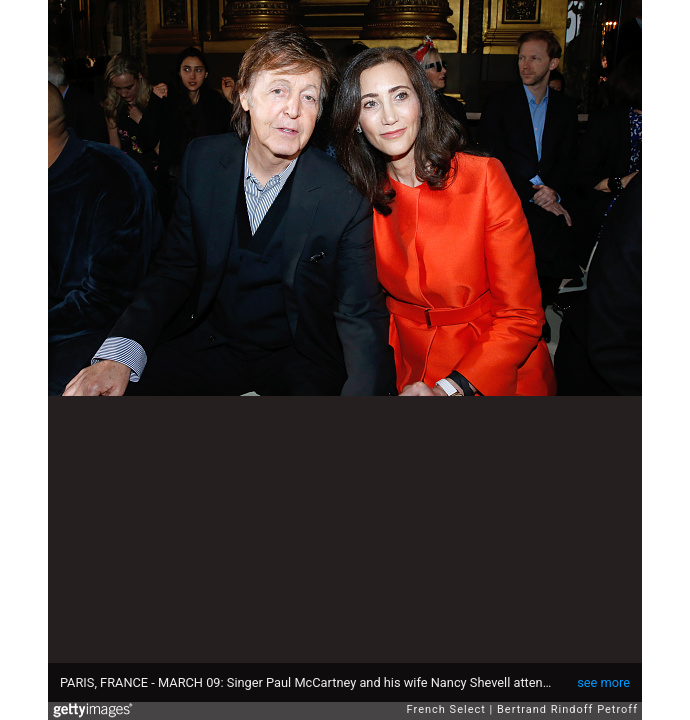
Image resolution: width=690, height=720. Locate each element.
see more (603, 682)
